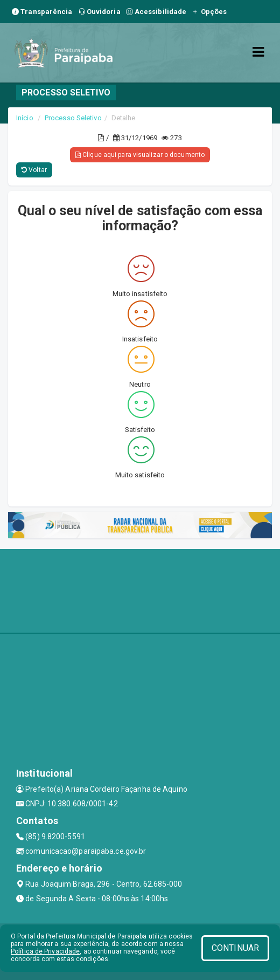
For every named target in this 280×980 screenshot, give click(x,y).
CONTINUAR (235, 948)
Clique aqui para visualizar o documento (140, 155)
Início (25, 118)
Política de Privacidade (45, 951)
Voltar (34, 170)
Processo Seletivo (73, 118)
